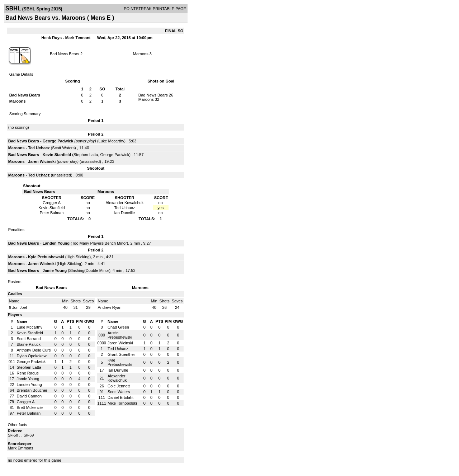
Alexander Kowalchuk (117, 378)
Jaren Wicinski (42, 161)
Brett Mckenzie (30, 407)
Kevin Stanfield (57, 155)
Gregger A (25, 402)
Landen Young (56, 243)
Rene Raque (28, 373)
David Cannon (29, 396)
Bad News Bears (65, 54)
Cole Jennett (119, 386)
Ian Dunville (118, 370)
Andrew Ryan (110, 307)
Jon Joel (20, 307)
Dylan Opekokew (31, 356)
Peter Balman (29, 413)
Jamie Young (55, 270)
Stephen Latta (86, 155)
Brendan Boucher (32, 390)
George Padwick (58, 141)
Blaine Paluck (29, 344)
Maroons (141, 54)
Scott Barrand (29, 339)
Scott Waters (63, 148)
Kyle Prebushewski (46, 257)
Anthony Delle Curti (34, 350)
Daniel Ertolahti (121, 397)
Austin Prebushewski (120, 335)
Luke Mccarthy (112, 141)
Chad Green (118, 327)
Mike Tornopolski (122, 403)
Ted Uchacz (39, 148)
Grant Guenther (121, 354)
